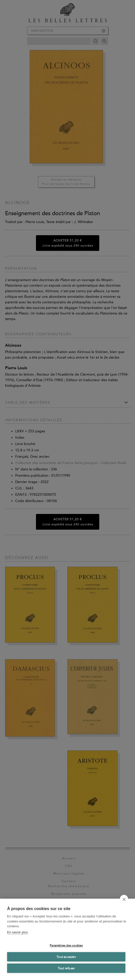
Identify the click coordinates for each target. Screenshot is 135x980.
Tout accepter (66, 957)
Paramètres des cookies (66, 946)
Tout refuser (66, 968)
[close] (124, 899)
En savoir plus (17, 932)
